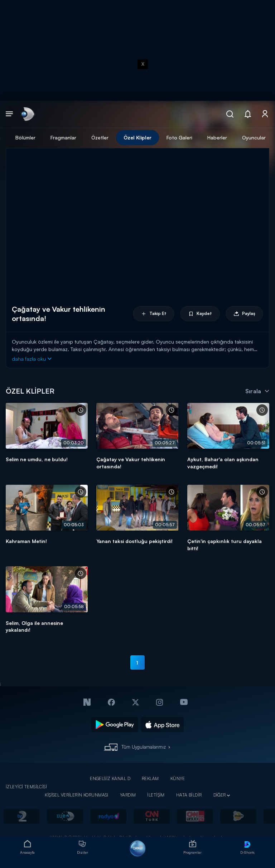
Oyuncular (254, 137)
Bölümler (25, 137)
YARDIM (128, 795)
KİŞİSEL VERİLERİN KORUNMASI (77, 795)
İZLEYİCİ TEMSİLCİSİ (26, 787)
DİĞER (220, 795)
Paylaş (244, 314)
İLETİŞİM (156, 795)
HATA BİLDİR (189, 795)
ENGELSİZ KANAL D (110, 778)
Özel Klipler (137, 137)
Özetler (100, 137)
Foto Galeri (179, 137)
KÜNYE (178, 778)
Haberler (217, 137)
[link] (27, 114)
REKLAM (150, 778)
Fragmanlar (63, 137)
